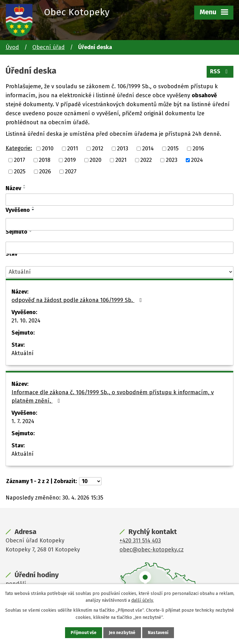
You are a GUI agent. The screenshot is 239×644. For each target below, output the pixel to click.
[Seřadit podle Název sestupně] (25, 188)
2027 (71, 171)
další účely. (143, 600)
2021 (121, 160)
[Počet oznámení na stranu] (90, 481)
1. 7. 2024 (23, 421)
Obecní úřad (49, 47)
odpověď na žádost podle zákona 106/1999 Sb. (78, 300)
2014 (148, 148)
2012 (98, 148)
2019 (70, 160)
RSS (220, 71)
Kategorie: (19, 148)
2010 (48, 148)
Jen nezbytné (122, 633)
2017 (20, 160)
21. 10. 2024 (26, 321)
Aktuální (23, 353)
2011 (73, 148)
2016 (198, 148)
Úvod (12, 47)
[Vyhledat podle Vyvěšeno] (119, 224)
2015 (173, 148)
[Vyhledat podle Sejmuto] (119, 248)
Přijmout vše (84, 633)
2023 (172, 160)
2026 (45, 171)
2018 (45, 160)
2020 (96, 160)
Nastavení (158, 633)
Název (13, 188)
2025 (20, 171)
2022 (146, 160)
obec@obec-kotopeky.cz (152, 550)
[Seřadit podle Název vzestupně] (25, 185)
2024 (197, 160)
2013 (123, 148)
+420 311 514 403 (140, 541)
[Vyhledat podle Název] (119, 200)
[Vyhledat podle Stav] (119, 272)
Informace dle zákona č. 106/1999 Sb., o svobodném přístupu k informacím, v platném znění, (113, 397)
